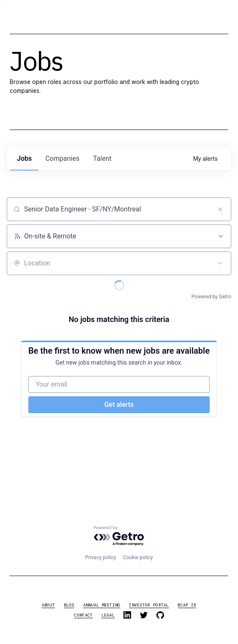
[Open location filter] (220, 263)
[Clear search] (220, 209)
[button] (215, 20)
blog (69, 605)
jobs (24, 158)
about (48, 605)
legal (108, 615)
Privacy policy (100, 557)
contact (83, 615)
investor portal (149, 605)
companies (62, 158)
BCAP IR (187, 605)
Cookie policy (138, 557)
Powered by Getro (211, 297)
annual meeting (102, 605)
